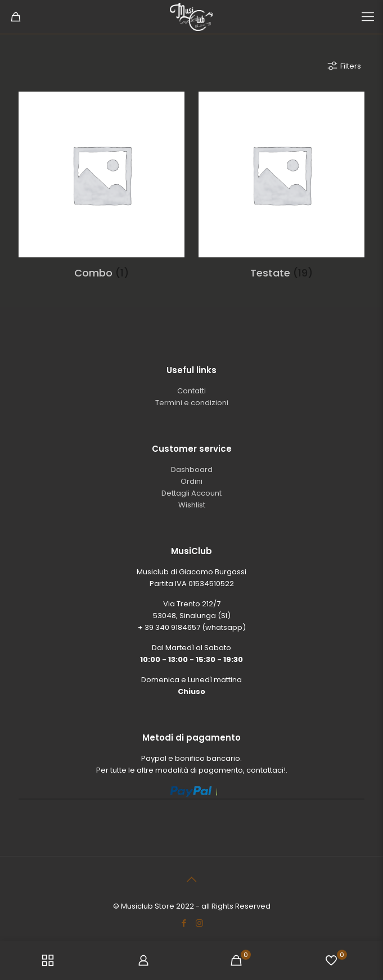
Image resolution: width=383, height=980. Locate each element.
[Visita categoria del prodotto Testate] (281, 190)
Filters (344, 66)
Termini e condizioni (192, 403)
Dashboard (192, 469)
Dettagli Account (191, 493)
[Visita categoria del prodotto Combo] (102, 190)
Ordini (191, 481)
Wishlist (192, 505)
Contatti (191, 391)
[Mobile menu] (368, 17)
